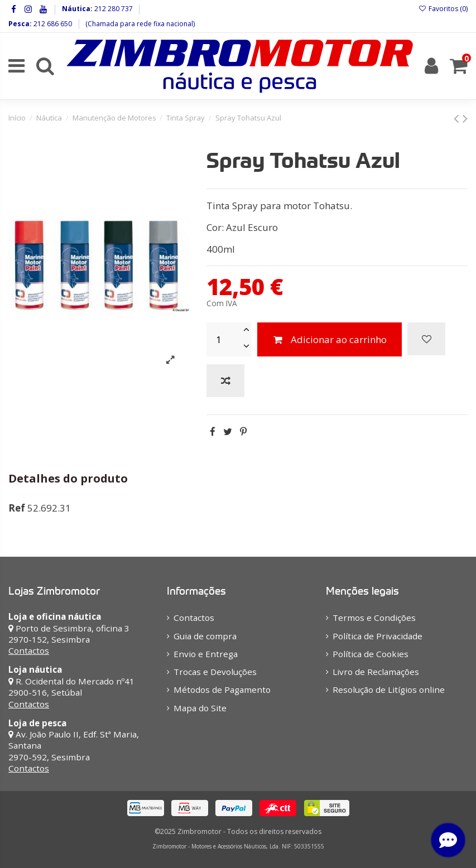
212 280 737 (113, 9)
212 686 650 (52, 24)
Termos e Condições (374, 618)
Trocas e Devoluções (215, 672)
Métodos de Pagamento (222, 689)
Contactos (29, 650)
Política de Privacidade (378, 636)
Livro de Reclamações (376, 672)
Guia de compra (205, 636)
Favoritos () (443, 9)
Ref (17, 508)
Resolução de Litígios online (389, 689)
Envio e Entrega (206, 654)
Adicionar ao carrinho (329, 339)
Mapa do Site (200, 708)
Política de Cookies (371, 654)
